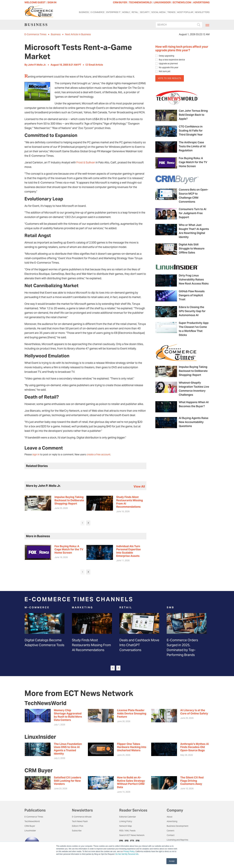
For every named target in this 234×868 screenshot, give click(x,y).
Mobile (126, 13)
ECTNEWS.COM (182, 2)
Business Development (178, 826)
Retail (135, 13)
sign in (36, 454)
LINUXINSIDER (162, 2)
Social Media (158, 13)
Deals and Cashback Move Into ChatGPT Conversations (139, 645)
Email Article (94, 65)
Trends (171, 13)
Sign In (52, 2)
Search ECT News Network (132, 835)
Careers (171, 831)
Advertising (172, 821)
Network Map (126, 826)
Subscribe (77, 831)
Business (84, 13)
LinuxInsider (30, 831)
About (170, 817)
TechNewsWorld (32, 821)
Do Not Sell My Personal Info (127, 854)
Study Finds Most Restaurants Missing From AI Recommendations (91, 645)
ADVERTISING (201, 2)
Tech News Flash (80, 821)
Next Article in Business (78, 34)
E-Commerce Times (35, 34)
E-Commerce (98, 13)
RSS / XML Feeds (127, 831)
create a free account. (99, 454)
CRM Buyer (30, 826)
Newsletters (202, 13)
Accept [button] (172, 861)
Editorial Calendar (128, 817)
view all (139, 486)
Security (145, 13)
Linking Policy (126, 821)
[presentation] (83, 523)
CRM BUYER (120, 2)
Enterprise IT (113, 13)
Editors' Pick (78, 826)
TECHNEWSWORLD (140, 2)
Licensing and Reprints (177, 840)
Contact (171, 835)
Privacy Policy (129, 851)
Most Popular (185, 13)
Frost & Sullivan (86, 162)
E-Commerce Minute (82, 817)
